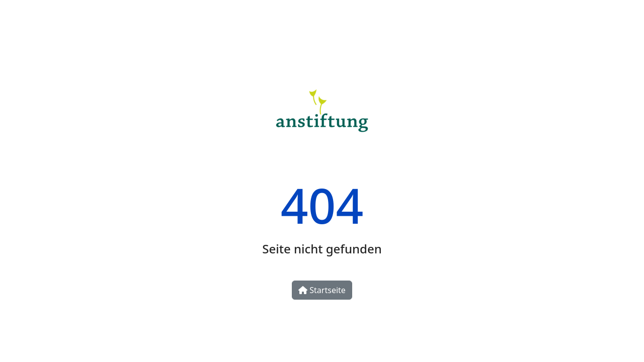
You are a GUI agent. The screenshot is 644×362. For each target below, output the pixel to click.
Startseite (322, 290)
